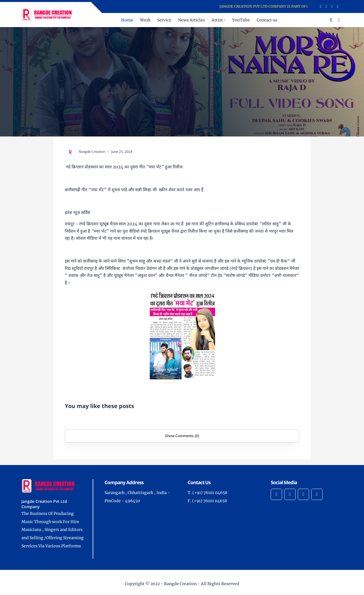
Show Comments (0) (182, 436)
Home (127, 20)
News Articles (191, 20)
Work (145, 20)
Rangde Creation (180, 584)
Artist (217, 20)
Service (164, 20)
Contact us (267, 20)
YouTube (241, 20)
